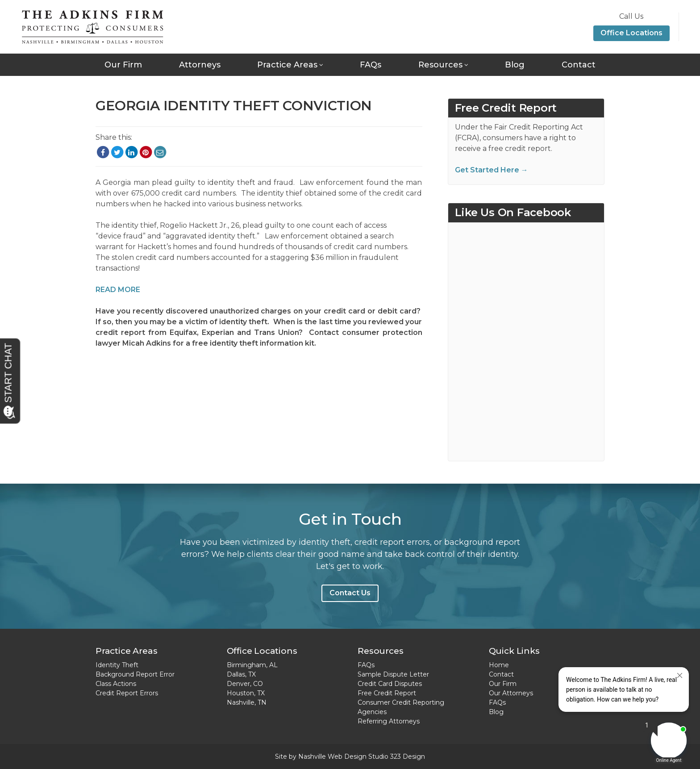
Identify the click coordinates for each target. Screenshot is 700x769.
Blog (515, 65)
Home (499, 665)
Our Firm (123, 65)
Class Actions (116, 684)
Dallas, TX (241, 674)
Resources (440, 65)
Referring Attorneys (389, 721)
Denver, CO (245, 684)
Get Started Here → (492, 170)
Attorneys (200, 65)
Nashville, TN (247, 702)
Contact (579, 65)
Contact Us (350, 593)
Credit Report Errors (127, 693)
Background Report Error (135, 674)
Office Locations (631, 33)
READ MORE (118, 290)
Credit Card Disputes (390, 684)
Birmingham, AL (252, 665)
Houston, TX (246, 693)
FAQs (371, 65)
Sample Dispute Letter (393, 674)
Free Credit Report (387, 693)
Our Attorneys (511, 693)
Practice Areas (287, 65)
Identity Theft (117, 665)
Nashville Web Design (332, 756)
